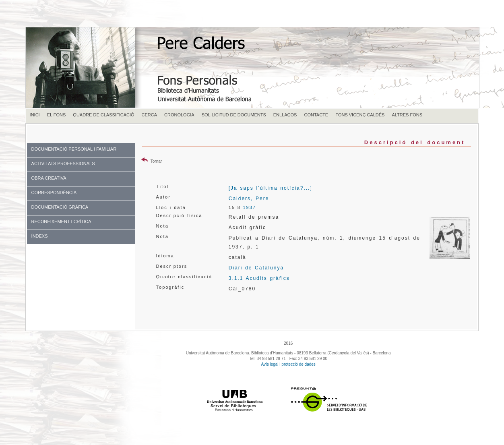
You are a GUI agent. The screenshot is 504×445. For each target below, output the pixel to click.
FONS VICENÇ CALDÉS (360, 115)
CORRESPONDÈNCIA (54, 192)
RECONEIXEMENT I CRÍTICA (61, 221)
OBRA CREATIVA (49, 178)
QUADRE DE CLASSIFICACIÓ (103, 115)
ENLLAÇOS (285, 115)
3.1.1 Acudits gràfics (259, 278)
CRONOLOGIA (179, 115)
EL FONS (57, 115)
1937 (249, 207)
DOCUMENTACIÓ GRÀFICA (60, 207)
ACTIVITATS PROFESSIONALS (63, 164)
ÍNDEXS (40, 236)
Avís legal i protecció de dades (288, 364)
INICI (35, 115)
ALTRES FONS (407, 115)
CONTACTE (316, 115)
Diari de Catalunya (256, 268)
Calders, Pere (249, 199)
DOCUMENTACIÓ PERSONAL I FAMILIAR (74, 149)
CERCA (150, 115)
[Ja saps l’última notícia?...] (271, 188)
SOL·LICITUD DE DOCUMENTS (234, 115)
